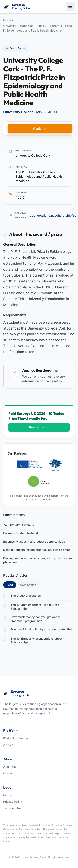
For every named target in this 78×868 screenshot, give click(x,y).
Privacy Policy (13, 802)
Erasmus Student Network (21, 533)
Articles (8, 745)
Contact (9, 773)
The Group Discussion (26, 595)
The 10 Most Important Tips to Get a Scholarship (35, 607)
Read (11, 585)
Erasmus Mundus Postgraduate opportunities (34, 541)
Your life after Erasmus (19, 525)
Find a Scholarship (16, 738)
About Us (9, 767)
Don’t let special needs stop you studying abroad (37, 550)
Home (7, 20)
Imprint (8, 795)
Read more (39, 427)
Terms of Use (12, 808)
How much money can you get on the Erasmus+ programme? (36, 619)
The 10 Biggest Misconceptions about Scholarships (36, 641)
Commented (28, 585)
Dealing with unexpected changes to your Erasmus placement (38, 560)
